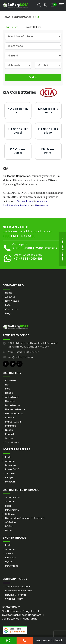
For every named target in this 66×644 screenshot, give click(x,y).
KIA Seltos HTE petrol (48, 110)
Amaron (10, 461)
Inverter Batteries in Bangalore (22, 615)
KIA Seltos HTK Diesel (48, 131)
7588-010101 (22, 248)
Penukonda (41, 205)
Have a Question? (62, 249)
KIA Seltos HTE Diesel (18, 131)
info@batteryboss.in (20, 357)
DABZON (10, 482)
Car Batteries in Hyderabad (20, 619)
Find (33, 77)
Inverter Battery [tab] (33, 27)
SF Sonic (10, 474)
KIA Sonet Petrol (48, 151)
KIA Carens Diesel (18, 151)
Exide (8, 457)
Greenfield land (25, 201)
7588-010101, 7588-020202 (23, 352)
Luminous (11, 465)
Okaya (9, 478)
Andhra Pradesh (20, 205)
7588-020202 (46, 248)
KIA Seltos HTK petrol (18, 110)
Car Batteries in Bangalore (19, 611)
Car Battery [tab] (12, 27)
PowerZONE (12, 469)
